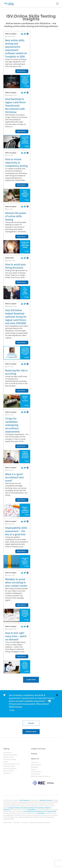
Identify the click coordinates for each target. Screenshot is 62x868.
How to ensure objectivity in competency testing (16, 163)
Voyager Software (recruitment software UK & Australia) (26, 808)
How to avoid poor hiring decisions (16, 266)
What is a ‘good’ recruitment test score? (14, 477)
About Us (35, 759)
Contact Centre (8, 758)
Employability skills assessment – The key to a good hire (16, 531)
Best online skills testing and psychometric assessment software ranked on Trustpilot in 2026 (16, 49)
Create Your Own (38, 749)
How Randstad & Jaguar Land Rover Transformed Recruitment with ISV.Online (15, 106)
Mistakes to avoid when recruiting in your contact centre (16, 583)
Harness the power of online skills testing (16, 216)
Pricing (34, 754)
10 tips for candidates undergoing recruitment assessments (12, 425)
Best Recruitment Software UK (41, 777)
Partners (34, 770)
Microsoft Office (9, 771)
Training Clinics (36, 772)
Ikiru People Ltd (25, 801)
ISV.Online (41, 814)
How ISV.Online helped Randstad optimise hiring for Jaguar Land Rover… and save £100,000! (16, 317)
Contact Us (35, 763)
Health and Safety (9, 767)
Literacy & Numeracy (10, 769)
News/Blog (35, 768)
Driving (6, 762)
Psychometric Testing (10, 755)
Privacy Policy (8, 823)
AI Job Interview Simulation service (35, 812)
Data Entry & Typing (10, 760)
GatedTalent (32, 810)
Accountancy (8, 753)
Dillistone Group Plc (46, 801)
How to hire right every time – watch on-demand (16, 636)
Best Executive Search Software (40, 823)
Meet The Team (36, 765)
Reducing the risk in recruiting (16, 372)
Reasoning (7, 774)
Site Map (17, 823)
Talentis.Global (51, 812)
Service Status (36, 774)
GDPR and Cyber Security (11, 764)
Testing (7, 749)
